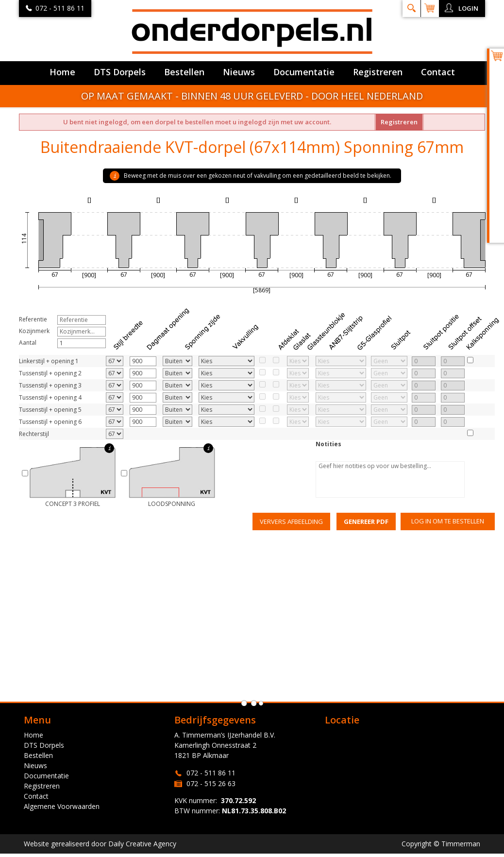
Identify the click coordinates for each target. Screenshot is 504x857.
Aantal (28, 343)
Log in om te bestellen (448, 521)
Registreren (378, 72)
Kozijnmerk (34, 331)
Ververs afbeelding (291, 521)
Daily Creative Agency (142, 844)
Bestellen (184, 72)
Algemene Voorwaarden (62, 806)
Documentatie (304, 72)
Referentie (33, 319)
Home (62, 72)
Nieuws (239, 72)
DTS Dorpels (120, 72)
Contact (438, 72)
